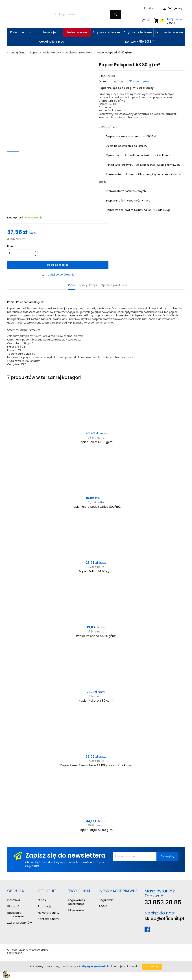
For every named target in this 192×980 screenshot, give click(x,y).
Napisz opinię (139, 81)
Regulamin (106, 900)
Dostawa (14, 900)
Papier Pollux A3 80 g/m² (96, 442)
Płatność (13, 906)
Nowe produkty (49, 913)
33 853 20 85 (163, 902)
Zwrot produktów (19, 923)
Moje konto (76, 910)
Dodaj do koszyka (58, 265)
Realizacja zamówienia (16, 915)
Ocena (103, 81)
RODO (103, 906)
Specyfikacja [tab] (88, 285)
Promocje (45, 906)
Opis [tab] (71, 285)
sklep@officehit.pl (164, 919)
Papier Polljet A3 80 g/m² (96, 830)
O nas (42, 900)
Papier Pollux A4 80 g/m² (96, 571)
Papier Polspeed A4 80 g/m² (96, 636)
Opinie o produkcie (114, 285)
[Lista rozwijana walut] (150, 8)
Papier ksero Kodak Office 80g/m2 (96, 507)
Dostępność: (15, 218)
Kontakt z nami (48, 919)
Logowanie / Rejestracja (77, 902)
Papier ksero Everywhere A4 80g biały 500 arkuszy (96, 765)
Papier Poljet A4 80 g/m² (96, 701)
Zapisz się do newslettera (65, 855)
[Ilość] (20, 253)
